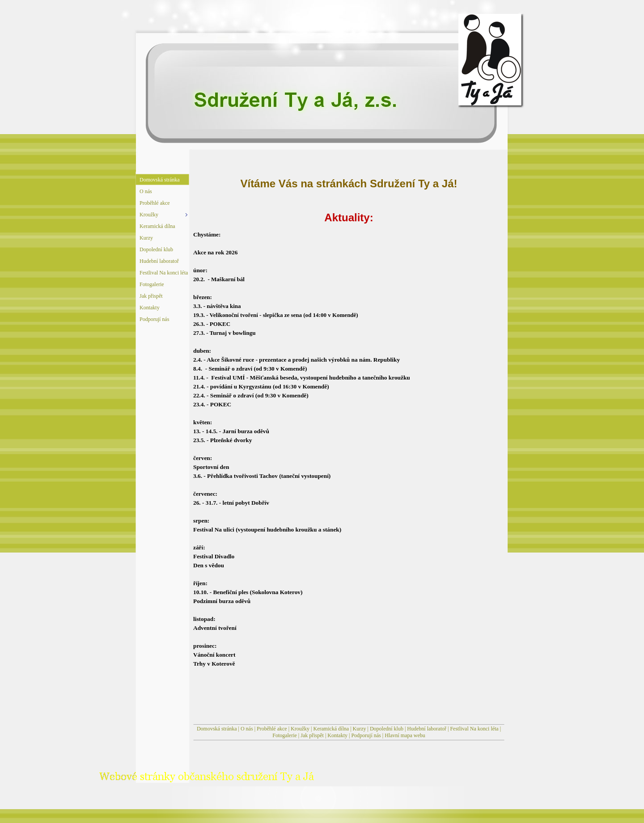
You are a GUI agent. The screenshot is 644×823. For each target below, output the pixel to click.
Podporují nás (366, 735)
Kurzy (360, 729)
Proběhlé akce (272, 729)
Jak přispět (312, 735)
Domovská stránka (217, 729)
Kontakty (337, 735)
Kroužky (300, 729)
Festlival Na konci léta (474, 729)
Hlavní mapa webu (405, 735)
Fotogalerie (285, 735)
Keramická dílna (331, 729)
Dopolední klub (387, 729)
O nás (247, 729)
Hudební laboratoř (427, 729)
